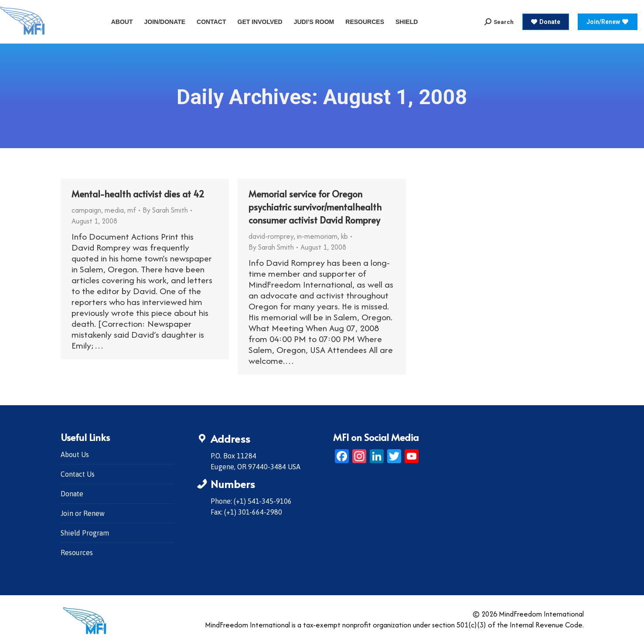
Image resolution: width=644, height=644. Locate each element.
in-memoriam (317, 236)
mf (132, 210)
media (114, 210)
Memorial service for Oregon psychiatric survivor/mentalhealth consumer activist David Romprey (315, 207)
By (165, 210)
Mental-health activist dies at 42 (138, 194)
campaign (86, 210)
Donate (72, 494)
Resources (77, 552)
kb (344, 236)
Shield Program (85, 533)
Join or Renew (83, 513)
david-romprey (271, 236)
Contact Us (78, 474)
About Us (75, 454)
